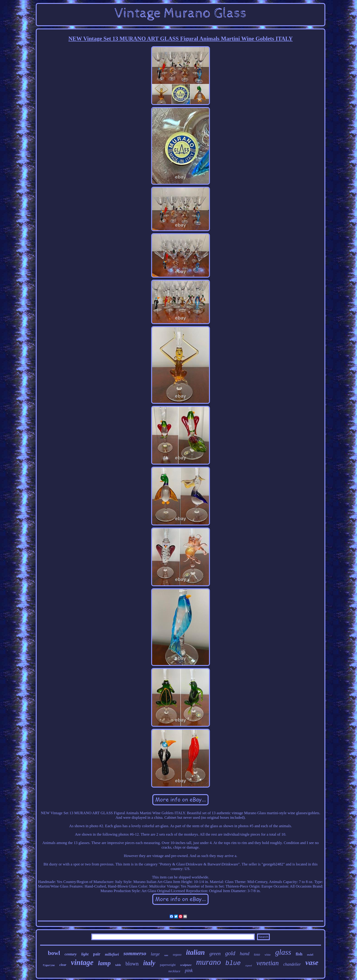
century (71, 954)
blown (132, 964)
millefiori (112, 954)
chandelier (292, 964)
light (85, 954)
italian (195, 952)
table (118, 965)
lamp (104, 963)
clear (63, 965)
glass (283, 952)
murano (208, 962)
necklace (174, 971)
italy (149, 963)
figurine (49, 965)
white (268, 955)
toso (257, 954)
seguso (177, 955)
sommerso (135, 953)
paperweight (168, 965)
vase (312, 962)
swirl (310, 955)
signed (249, 965)
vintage (82, 962)
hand (245, 954)
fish (299, 954)
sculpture (186, 965)
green (215, 953)
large (155, 954)
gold (230, 953)
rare (166, 955)
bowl (54, 953)
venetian (268, 963)
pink (189, 970)
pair (97, 954)
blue (233, 963)
